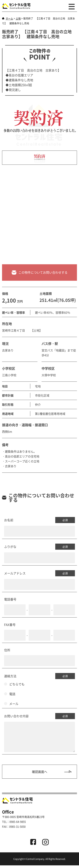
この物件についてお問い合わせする (40, 273)
